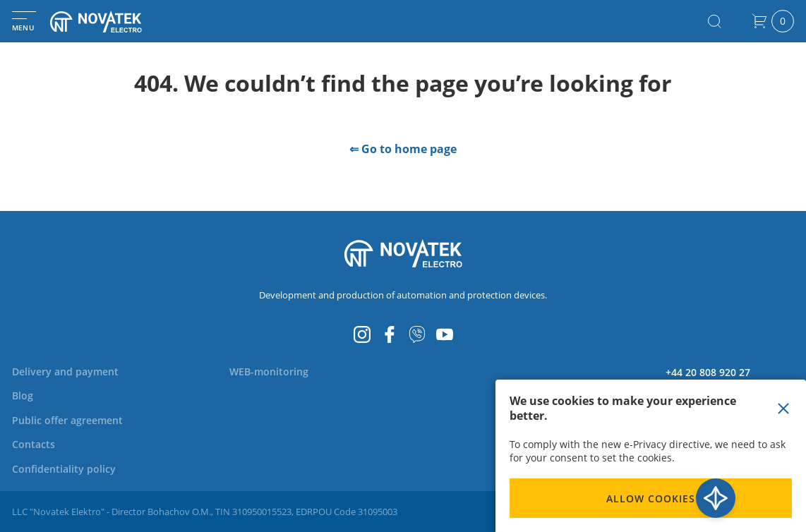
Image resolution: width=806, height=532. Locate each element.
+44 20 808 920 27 (708, 372)
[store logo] (113, 22)
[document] (651, 456)
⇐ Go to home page (403, 149)
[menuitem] (74, 371)
